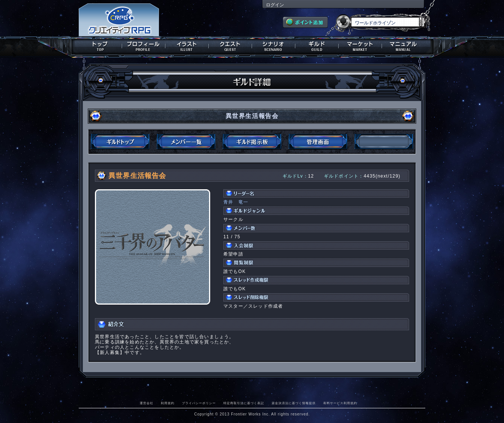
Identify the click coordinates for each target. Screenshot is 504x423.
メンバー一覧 (186, 142)
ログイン (275, 5)
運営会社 (147, 403)
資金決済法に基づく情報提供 (294, 403)
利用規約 (168, 403)
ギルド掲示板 (252, 142)
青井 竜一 (236, 202)
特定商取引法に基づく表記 (244, 403)
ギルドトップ (120, 142)
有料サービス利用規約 (340, 403)
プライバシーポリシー (199, 403)
